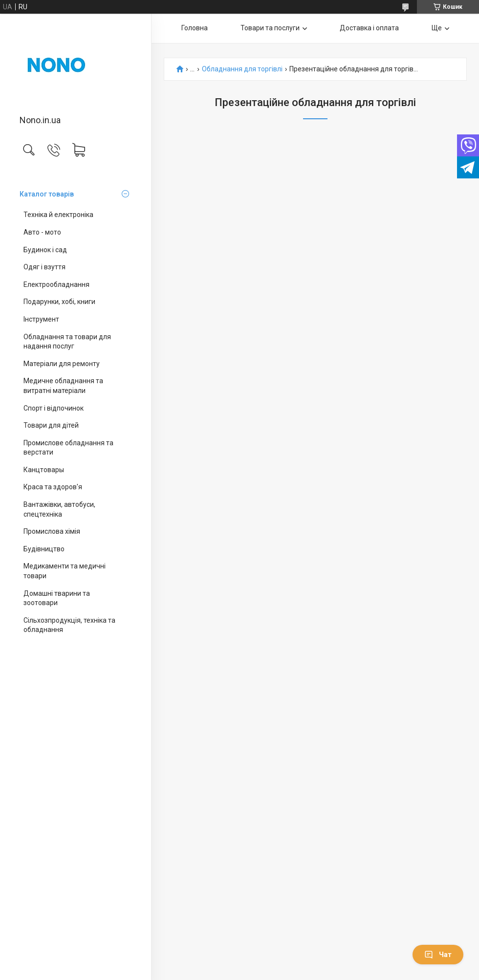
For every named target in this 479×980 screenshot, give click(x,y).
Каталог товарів (47, 194)
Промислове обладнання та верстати (68, 448)
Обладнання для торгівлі (242, 69)
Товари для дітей (51, 425)
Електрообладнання (56, 284)
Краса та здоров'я (53, 487)
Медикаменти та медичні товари (65, 571)
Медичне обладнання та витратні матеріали (63, 386)
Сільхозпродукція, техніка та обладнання (69, 625)
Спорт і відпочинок (54, 408)
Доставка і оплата (369, 28)
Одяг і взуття (44, 267)
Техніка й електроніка (58, 215)
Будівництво (44, 549)
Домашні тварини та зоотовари (57, 598)
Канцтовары (44, 470)
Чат (438, 955)
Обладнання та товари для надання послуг (67, 342)
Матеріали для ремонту (62, 364)
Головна (195, 28)
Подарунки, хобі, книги (59, 302)
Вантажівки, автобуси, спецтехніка (59, 509)
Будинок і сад (45, 250)
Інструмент (41, 319)
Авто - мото (42, 232)
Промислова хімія (52, 531)
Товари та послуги (270, 28)
